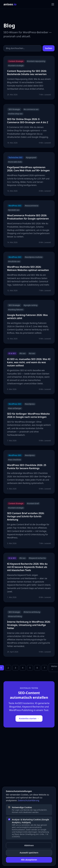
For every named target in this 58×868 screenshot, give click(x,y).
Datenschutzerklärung (29, 800)
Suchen (49, 48)
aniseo (10, 4)
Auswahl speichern (29, 853)
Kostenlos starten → (29, 718)
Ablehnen (29, 845)
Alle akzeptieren (29, 860)
